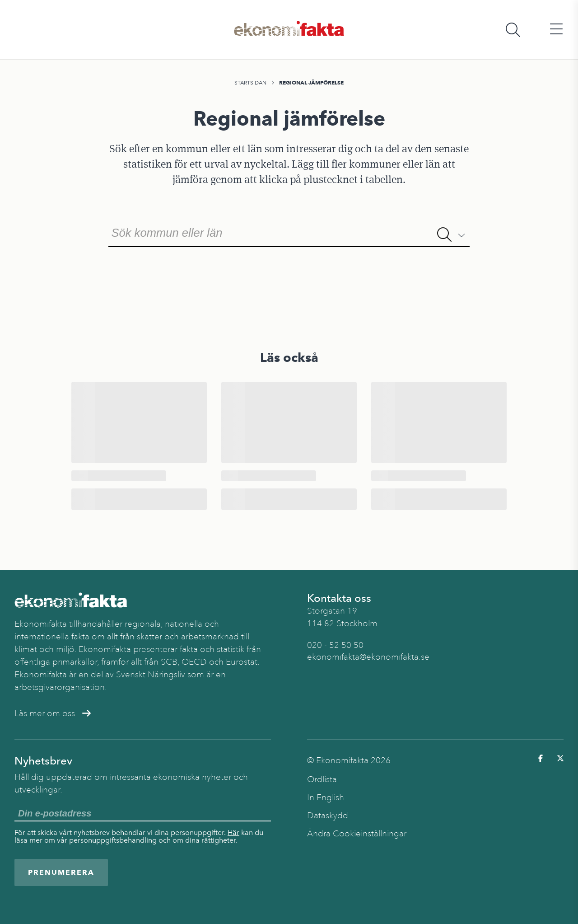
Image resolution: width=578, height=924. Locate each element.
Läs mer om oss (53, 713)
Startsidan (250, 83)
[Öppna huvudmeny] (556, 30)
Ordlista (322, 779)
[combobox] (289, 232)
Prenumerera (61, 872)
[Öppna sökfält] (513, 30)
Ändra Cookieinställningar (357, 834)
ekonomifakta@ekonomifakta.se (368, 657)
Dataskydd (328, 816)
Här (233, 833)
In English (326, 797)
